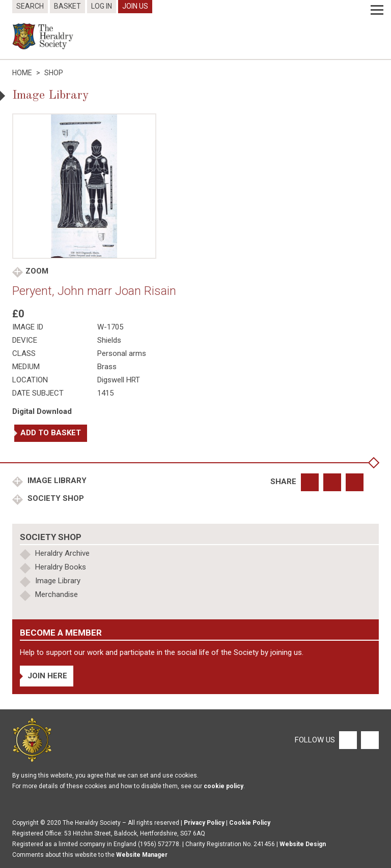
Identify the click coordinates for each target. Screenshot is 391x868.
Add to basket (51, 433)
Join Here (47, 676)
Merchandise (57, 594)
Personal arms (122, 353)
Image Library (56, 481)
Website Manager (142, 855)
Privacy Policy (204, 823)
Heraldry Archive (62, 553)
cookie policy (224, 786)
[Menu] (377, 10)
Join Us (135, 6)
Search (30, 6)
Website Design (303, 844)
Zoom (37, 271)
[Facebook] (347, 739)
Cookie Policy (250, 823)
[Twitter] (369, 739)
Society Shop (55, 498)
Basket (67, 6)
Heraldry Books (61, 567)
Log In (102, 6)
